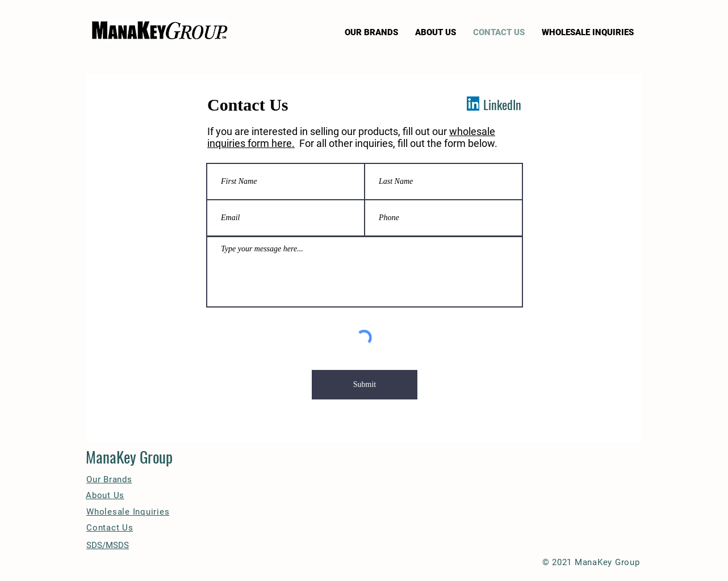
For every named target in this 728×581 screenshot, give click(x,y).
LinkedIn (502, 104)
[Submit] (365, 385)
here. (283, 143)
